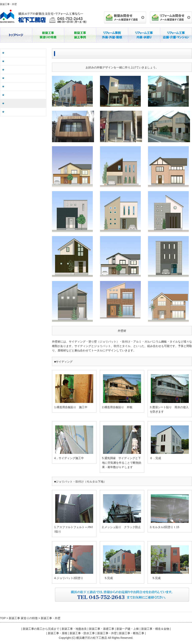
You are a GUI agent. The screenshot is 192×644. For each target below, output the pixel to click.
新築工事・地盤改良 (18, 53)
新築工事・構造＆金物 (19, 78)
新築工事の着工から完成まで (41, 629)
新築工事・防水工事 (18, 95)
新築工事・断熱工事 (18, 112)
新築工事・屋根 (15, 87)
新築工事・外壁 (15, 103)
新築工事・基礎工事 (18, 61)
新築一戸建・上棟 (16, 70)
